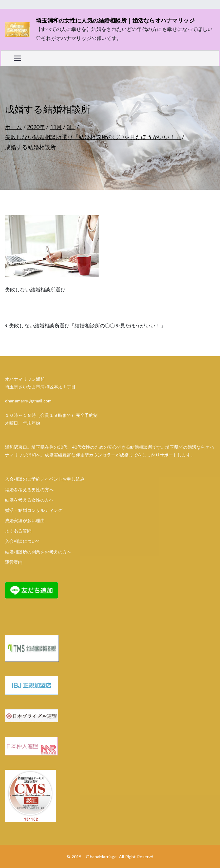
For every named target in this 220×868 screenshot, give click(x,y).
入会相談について (23, 541)
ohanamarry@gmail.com (28, 401)
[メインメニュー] (17, 58)
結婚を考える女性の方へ (29, 500)
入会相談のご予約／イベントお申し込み (45, 479)
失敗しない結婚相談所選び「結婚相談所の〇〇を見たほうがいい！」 (87, 325)
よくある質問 (18, 531)
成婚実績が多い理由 (25, 520)
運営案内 (14, 562)
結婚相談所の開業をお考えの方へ (38, 552)
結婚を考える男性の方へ (29, 490)
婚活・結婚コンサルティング (34, 510)
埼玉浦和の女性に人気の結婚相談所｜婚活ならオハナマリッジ (115, 20)
